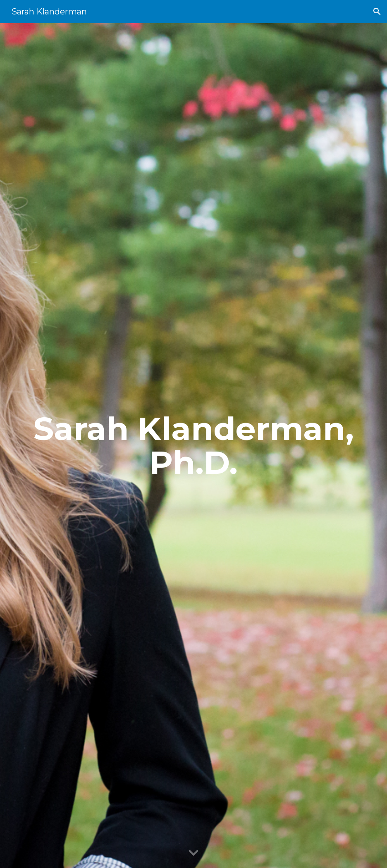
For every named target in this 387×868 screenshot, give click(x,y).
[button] (377, 12)
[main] (194, 446)
